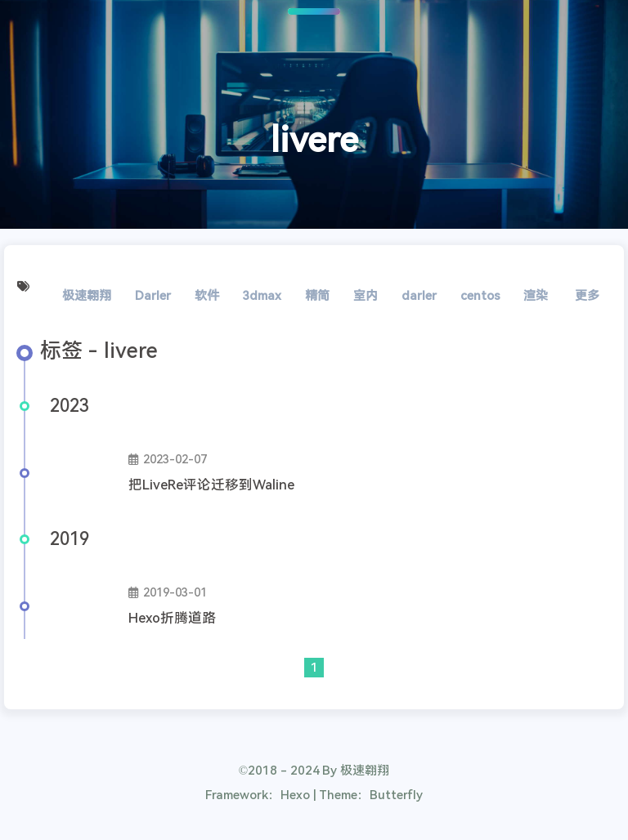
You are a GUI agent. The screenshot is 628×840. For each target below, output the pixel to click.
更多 (587, 296)
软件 (207, 296)
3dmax (262, 296)
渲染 (536, 296)
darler (419, 296)
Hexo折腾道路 (172, 618)
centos (480, 296)
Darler (153, 296)
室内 (366, 296)
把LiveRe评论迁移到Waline (211, 485)
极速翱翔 (87, 296)
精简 (317, 296)
